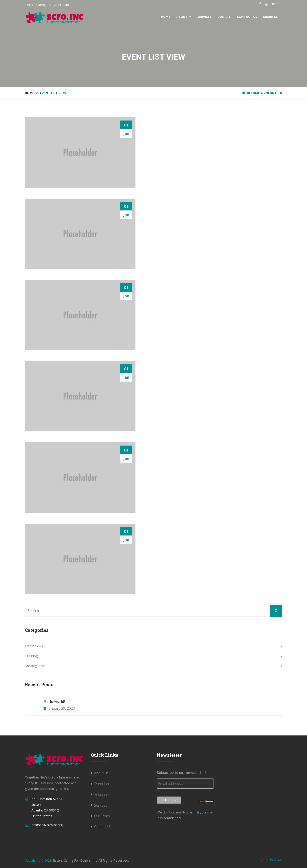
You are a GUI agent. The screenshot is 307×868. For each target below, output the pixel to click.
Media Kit (271, 17)
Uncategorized (35, 666)
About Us (101, 773)
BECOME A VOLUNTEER (262, 93)
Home (166, 17)
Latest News (34, 646)
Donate (224, 17)
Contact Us (247, 17)
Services (204, 17)
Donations (102, 784)
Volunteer (102, 795)
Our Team (102, 816)
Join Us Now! (272, 860)
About (184, 17)
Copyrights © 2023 (38, 860)
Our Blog (31, 656)
